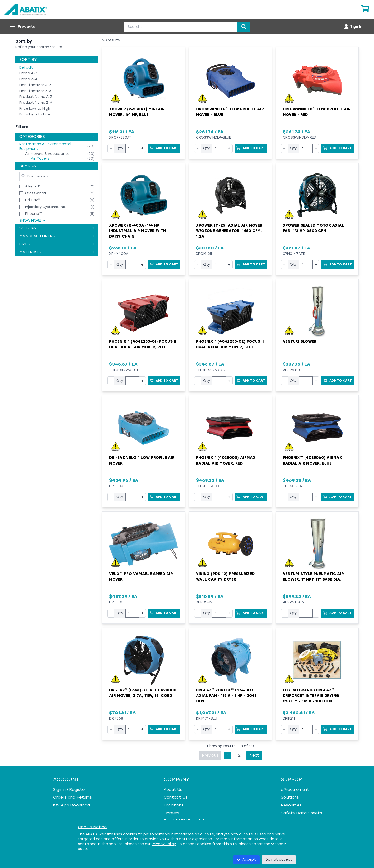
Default (26, 67)
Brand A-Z (28, 73)
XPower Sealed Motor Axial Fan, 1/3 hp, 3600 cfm (313, 228)
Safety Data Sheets (301, 813)
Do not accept (279, 860)
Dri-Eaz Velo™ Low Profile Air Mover (142, 460)
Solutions (290, 797)
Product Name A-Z (36, 97)
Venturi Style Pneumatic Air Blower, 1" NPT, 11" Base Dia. (313, 577)
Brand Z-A (28, 79)
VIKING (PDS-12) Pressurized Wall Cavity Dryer (225, 577)
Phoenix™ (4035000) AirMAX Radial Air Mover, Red (226, 460)
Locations (174, 805)
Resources (291, 805)
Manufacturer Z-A (35, 91)
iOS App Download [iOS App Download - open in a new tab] (72, 805)
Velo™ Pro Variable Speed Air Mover (141, 577)
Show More (33, 221)
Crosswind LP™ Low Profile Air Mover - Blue (230, 112)
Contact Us (176, 797)
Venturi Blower (300, 341)
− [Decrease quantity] (111, 148)
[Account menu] (353, 27)
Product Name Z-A (36, 103)
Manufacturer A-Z (35, 85)
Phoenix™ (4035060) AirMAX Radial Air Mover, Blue (312, 460)
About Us (173, 790)
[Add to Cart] (164, 148)
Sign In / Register (70, 790)
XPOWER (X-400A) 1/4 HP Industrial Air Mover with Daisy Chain (138, 231)
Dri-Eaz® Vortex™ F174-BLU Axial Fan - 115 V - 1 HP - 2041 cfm (226, 696)
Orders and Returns (73, 797)
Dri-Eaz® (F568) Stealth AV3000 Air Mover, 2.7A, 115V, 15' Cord (143, 693)
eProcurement (295, 790)
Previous (210, 755)
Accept (246, 860)
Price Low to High (35, 108)
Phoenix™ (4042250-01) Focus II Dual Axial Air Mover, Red (143, 344)
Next (254, 755)
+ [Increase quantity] (142, 148)
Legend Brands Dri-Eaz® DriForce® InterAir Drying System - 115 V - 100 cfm (311, 696)
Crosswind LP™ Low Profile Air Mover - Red (317, 112)
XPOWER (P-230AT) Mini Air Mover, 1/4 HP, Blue (137, 112)
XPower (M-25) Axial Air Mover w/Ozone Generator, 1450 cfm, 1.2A (229, 231)
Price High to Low (35, 114)
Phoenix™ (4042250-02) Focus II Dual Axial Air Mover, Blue (230, 344)
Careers (172, 813)
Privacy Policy (164, 844)
